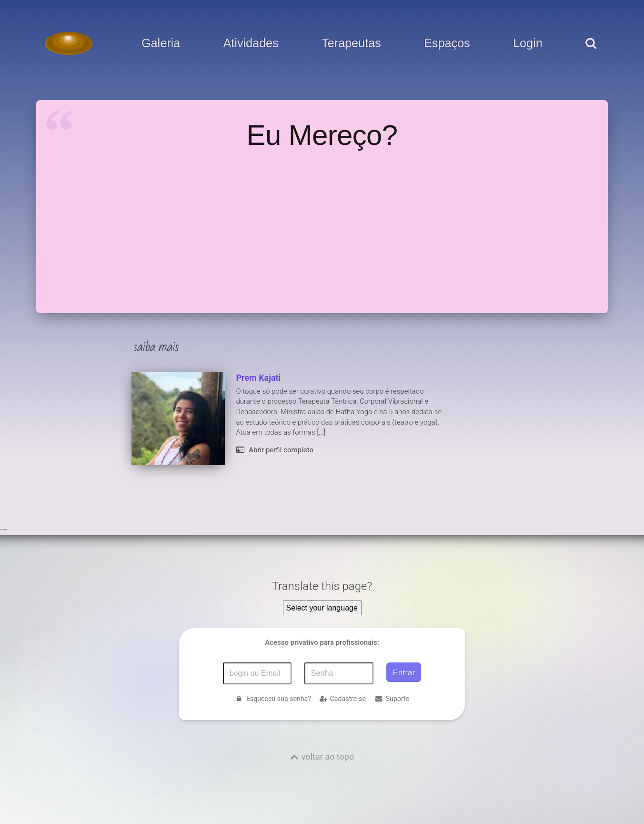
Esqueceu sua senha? (273, 699)
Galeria (161, 43)
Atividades (251, 43)
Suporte (392, 699)
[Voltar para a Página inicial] (69, 43)
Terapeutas (351, 43)
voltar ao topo (328, 757)
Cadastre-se (343, 699)
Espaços (447, 43)
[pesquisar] (590, 53)
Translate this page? (322, 586)
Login (528, 43)
